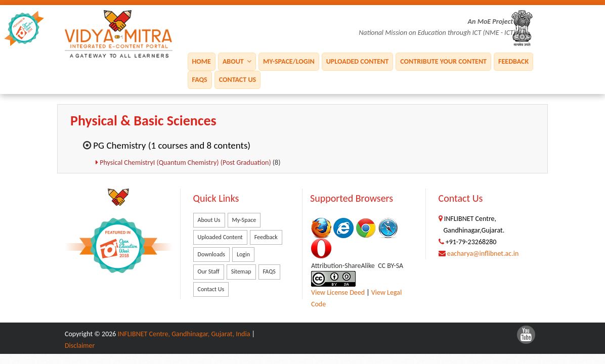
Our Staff (209, 271)
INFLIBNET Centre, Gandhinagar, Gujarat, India (184, 334)
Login (243, 254)
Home (202, 61)
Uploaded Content (358, 61)
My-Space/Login (289, 61)
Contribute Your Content (443, 61)
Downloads (211, 254)
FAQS (200, 79)
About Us (209, 220)
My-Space (244, 220)
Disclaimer (80, 346)
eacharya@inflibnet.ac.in (483, 254)
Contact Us (237, 79)
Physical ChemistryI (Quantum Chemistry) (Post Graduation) (186, 163)
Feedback (513, 61)
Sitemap (241, 271)
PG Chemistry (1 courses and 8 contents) (172, 145)
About (237, 61)
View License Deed (338, 292)
